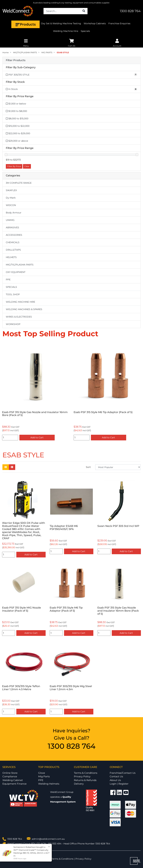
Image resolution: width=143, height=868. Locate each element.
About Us (115, 780)
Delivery (79, 784)
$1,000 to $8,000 (16, 111)
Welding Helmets (49, 784)
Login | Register (119, 784)
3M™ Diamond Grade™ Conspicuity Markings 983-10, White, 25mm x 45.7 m (31, 853)
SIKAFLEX (11, 190)
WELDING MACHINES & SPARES (24, 309)
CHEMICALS (13, 242)
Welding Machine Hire (66, 31)
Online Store (10, 773)
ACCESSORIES (14, 235)
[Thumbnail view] (6, 467)
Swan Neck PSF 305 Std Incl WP (118, 526)
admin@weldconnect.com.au (48, 839)
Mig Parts (44, 776)
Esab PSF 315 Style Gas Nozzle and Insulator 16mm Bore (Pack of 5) (106, 414)
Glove (42, 773)
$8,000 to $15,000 (17, 119)
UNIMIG (10, 220)
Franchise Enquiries (119, 23)
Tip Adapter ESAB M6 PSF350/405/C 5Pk (64, 528)
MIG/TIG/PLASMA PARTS (20, 265)
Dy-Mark (11, 198)
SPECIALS (11, 287)
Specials (85, 31)
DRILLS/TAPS (13, 250)
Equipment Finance (14, 784)
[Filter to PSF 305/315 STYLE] (71, 75)
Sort (88, 467)
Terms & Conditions (86, 773)
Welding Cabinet (13, 780)
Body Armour (14, 213)
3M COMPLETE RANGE (19, 183)
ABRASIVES (12, 227)
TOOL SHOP (13, 294)
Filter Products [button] (16, 60)
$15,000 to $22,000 (18, 126)
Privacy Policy (82, 776)
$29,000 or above (17, 141)
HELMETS (11, 257)
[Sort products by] (118, 467)
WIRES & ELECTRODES (19, 317)
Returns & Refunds (85, 780)
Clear (27, 166)
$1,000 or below (16, 104)
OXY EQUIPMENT (16, 272)
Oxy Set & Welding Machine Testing (61, 23)
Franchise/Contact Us (123, 773)
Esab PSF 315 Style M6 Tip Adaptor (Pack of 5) (66, 609)
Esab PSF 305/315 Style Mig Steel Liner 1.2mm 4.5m (71, 688)
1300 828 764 (130, 11)
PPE (8, 280)
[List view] (12, 467)
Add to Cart (37, 437)
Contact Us (116, 776)
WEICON (11, 205)
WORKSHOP (13, 324)
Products (25, 24)
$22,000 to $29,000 (18, 133)
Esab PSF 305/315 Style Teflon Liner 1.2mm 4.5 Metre (32, 414)
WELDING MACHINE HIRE (20, 302)
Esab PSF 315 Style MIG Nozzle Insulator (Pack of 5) (22, 609)
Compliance (10, 776)
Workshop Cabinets (95, 23)
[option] (36, 392)
